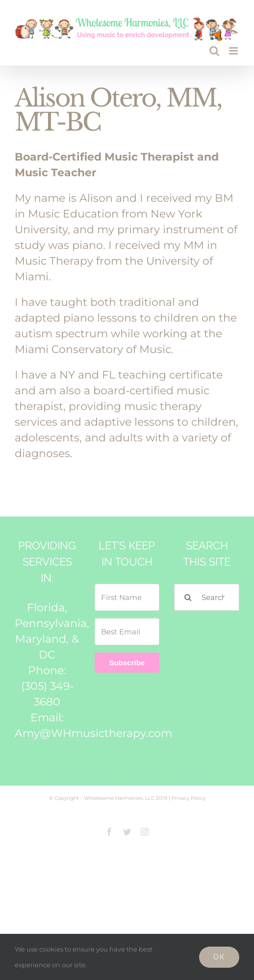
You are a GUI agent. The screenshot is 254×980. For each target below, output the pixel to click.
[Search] (188, 597)
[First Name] (127, 597)
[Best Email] (127, 632)
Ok (219, 957)
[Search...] (207, 597)
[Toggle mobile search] (214, 51)
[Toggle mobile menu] (234, 51)
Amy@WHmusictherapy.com (93, 733)
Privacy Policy (189, 798)
